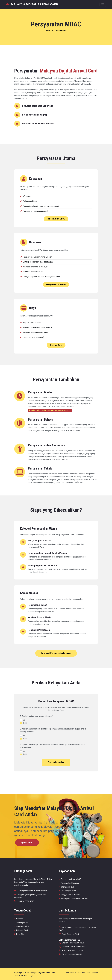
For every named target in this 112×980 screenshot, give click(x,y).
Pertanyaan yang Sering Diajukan (73, 899)
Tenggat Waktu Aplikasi (70, 895)
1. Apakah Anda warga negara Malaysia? (37, 716)
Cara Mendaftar (22, 927)
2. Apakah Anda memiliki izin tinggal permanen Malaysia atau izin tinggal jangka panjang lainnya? (53, 730)
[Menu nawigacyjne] (103, 4)
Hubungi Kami (21, 930)
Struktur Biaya (56, 345)
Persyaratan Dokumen (56, 284)
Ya (24, 720)
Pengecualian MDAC (56, 219)
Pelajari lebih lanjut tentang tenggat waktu (50, 410)
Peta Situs (20, 934)
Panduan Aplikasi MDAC (70, 879)
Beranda (50, 30)
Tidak (25, 723)
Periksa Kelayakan (56, 762)
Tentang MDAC (21, 923)
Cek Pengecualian (67, 891)
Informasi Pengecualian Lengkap (56, 653)
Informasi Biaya (66, 887)
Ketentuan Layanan (90, 973)
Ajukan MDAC (27, 843)
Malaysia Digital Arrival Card (42, 973)
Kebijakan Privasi (73, 973)
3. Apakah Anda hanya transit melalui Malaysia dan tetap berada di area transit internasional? (52, 746)
